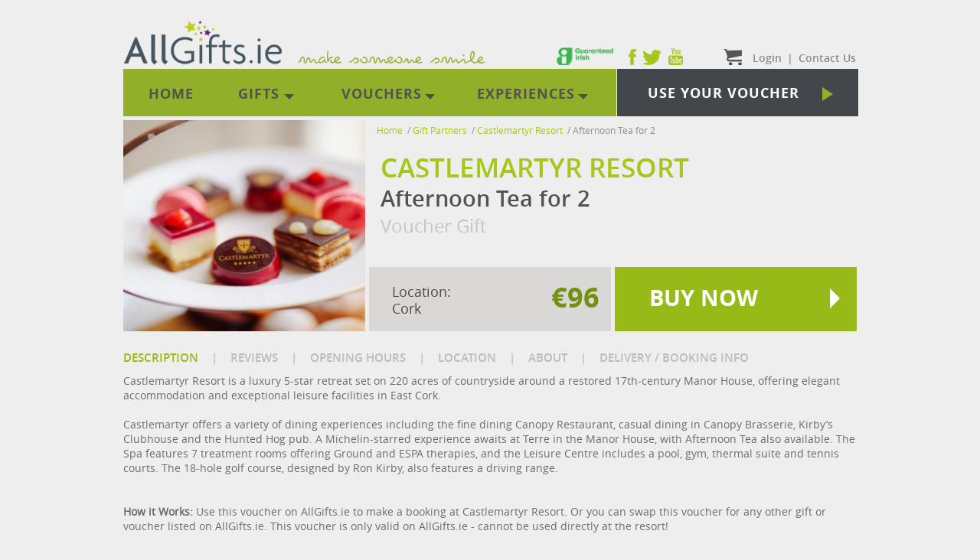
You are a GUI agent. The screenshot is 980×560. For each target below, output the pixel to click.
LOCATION (467, 358)
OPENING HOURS (358, 358)
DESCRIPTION (161, 358)
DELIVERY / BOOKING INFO (674, 358)
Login (767, 58)
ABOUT (548, 358)
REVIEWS (254, 358)
